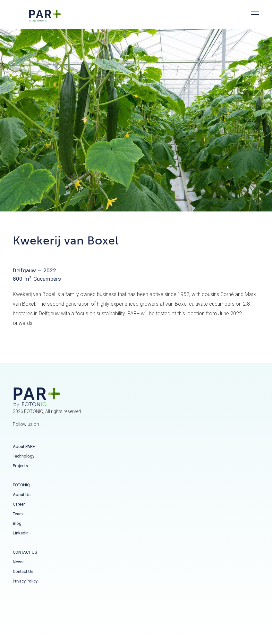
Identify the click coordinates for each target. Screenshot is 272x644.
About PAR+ (24, 446)
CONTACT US (25, 552)
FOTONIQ (21, 485)
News (18, 562)
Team (18, 514)
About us (22, 495)
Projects (20, 466)
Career (19, 504)
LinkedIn (21, 533)
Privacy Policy (25, 581)
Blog (17, 523)
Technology (24, 456)
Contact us (23, 571)
